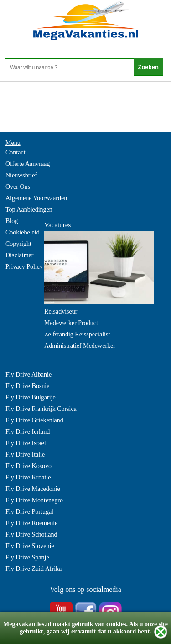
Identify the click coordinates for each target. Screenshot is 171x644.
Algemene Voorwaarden (36, 198)
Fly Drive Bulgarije (31, 397)
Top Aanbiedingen (29, 210)
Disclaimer (19, 255)
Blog (12, 221)
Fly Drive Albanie (28, 375)
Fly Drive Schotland (31, 535)
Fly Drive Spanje (27, 557)
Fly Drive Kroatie (28, 477)
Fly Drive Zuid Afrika (34, 569)
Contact (16, 152)
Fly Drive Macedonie (33, 489)
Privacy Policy (24, 267)
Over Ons (18, 187)
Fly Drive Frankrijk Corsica (41, 409)
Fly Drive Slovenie (30, 546)
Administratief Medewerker (80, 346)
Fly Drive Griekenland (34, 420)
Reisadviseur (61, 311)
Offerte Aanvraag (28, 164)
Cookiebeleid (23, 232)
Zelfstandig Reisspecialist (77, 334)
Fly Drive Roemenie (31, 523)
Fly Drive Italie (25, 455)
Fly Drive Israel (26, 443)
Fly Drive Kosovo (28, 466)
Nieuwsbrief (21, 175)
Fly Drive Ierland (28, 432)
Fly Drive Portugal (29, 512)
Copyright (18, 244)
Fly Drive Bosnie (27, 386)
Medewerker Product (71, 323)
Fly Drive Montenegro (34, 500)
